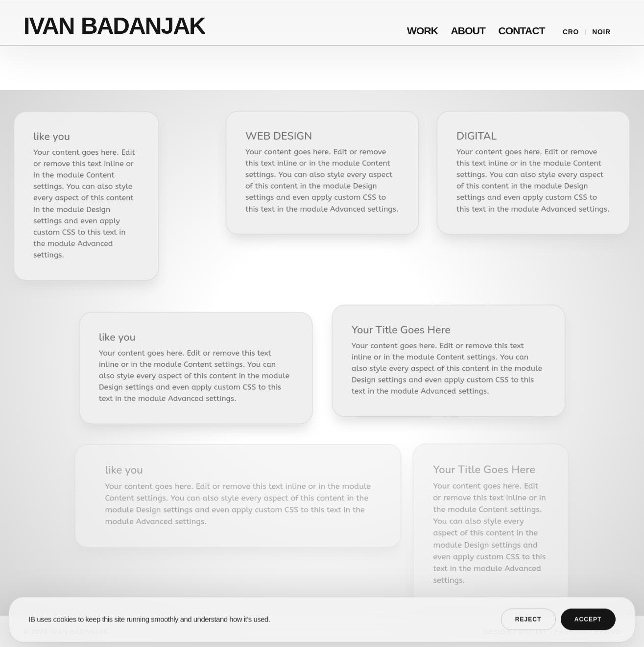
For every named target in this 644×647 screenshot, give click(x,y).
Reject (528, 627)
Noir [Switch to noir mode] (601, 32)
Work (422, 32)
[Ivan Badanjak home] (115, 23)
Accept (588, 627)
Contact (521, 32)
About (468, 32)
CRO (571, 32)
